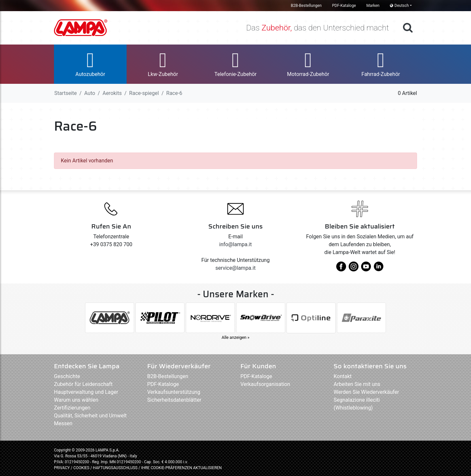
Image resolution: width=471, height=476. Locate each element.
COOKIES (81, 468)
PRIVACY (62, 468)
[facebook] (341, 269)
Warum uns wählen (76, 400)
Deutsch (399, 6)
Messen (63, 423)
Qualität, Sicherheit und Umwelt (90, 416)
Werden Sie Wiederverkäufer (366, 392)
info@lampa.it (235, 244)
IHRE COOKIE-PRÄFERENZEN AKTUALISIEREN (181, 468)
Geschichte (67, 376)
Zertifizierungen (72, 408)
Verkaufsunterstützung (174, 392)
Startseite (66, 93)
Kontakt (343, 376)
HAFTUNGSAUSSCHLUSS (116, 468)
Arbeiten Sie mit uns (357, 384)
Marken (373, 6)
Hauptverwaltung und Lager (86, 392)
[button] (90, 64)
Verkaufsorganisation (265, 384)
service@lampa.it (236, 268)
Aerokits (112, 93)
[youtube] (366, 269)
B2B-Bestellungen (306, 6)
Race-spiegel (144, 93)
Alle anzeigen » (236, 337)
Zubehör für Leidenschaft (83, 384)
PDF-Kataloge (344, 6)
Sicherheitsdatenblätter (174, 400)
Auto (89, 93)
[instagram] (354, 269)
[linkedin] (378, 269)
